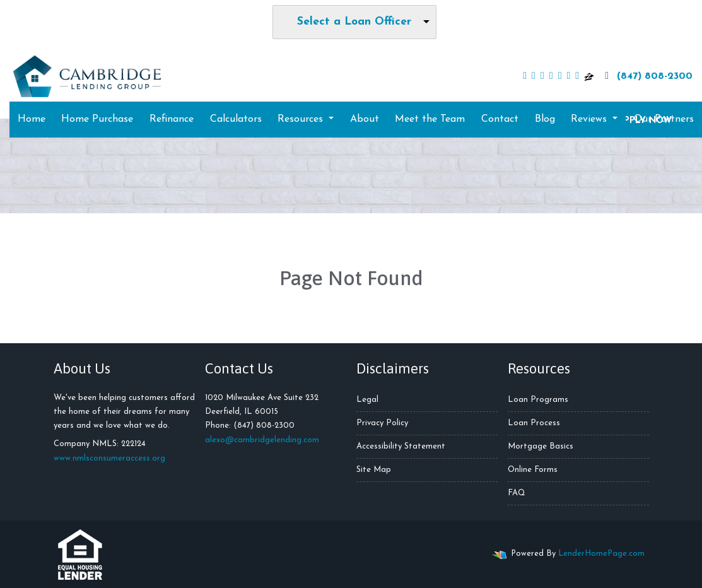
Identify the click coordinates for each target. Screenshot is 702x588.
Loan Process (534, 423)
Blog (545, 119)
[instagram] (568, 76)
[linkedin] (542, 76)
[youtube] (551, 76)
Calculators (236, 119)
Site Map (374, 470)
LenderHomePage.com (601, 554)
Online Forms (533, 470)
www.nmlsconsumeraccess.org (109, 458)
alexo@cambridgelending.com (262, 440)
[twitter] (534, 76)
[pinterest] (577, 76)
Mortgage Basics (541, 446)
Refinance (172, 119)
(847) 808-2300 (647, 76)
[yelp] (560, 76)
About (365, 119)
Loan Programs (538, 400)
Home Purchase (97, 119)
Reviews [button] (590, 119)
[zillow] (589, 76)
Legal (367, 400)
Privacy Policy (382, 423)
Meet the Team (430, 119)
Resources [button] (302, 119)
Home (32, 119)
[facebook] (525, 76)
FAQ (517, 493)
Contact (500, 119)
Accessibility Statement (401, 446)
